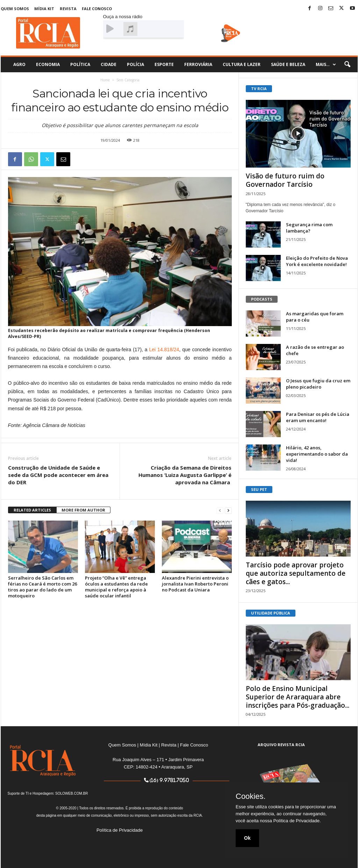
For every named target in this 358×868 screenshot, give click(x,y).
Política (80, 64)
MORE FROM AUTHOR (83, 510)
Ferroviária (198, 64)
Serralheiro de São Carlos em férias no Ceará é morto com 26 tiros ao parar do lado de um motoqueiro (42, 587)
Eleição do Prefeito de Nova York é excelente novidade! (317, 261)
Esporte (164, 64)
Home (105, 80)
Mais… (326, 65)
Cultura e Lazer (242, 64)
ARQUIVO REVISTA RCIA (281, 745)
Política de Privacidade (120, 830)
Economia (48, 64)
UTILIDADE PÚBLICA (271, 613)
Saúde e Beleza (288, 64)
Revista (68, 9)
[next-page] (228, 510)
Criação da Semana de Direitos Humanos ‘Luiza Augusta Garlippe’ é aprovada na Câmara (185, 475)
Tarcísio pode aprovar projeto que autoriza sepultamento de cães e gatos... (296, 573)
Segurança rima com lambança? (309, 228)
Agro (19, 64)
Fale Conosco (97, 9)
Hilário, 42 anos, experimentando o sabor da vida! (317, 454)
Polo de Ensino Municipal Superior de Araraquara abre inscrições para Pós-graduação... (298, 697)
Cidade (109, 64)
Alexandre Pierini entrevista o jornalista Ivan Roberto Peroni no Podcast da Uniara (195, 584)
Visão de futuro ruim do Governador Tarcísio (285, 180)
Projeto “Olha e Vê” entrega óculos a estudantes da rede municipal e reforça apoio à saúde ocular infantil (116, 587)
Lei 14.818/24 (164, 350)
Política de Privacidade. (297, 821)
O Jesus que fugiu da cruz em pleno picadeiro (318, 384)
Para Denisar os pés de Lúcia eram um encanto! (318, 417)
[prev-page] (220, 510)
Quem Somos (15, 9)
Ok (247, 838)
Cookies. (251, 796)
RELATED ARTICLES (32, 510)
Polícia (135, 64)
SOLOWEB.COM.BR (71, 793)
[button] (347, 65)
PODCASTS (262, 299)
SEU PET (259, 489)
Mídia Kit (44, 9)
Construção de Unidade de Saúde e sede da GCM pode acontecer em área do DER (58, 475)
